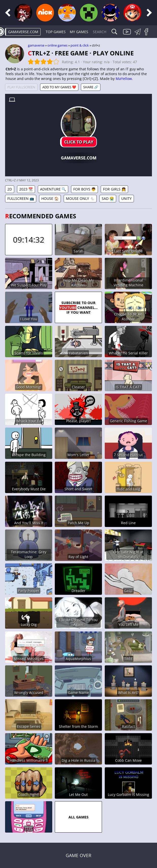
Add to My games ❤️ (59, 87)
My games (79, 32)
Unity (126, 198)
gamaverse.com (23, 32)
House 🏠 (50, 198)
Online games (57, 45)
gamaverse (36, 45)
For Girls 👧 (114, 189)
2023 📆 (26, 189)
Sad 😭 (108, 198)
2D (10, 189)
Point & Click (80, 45)
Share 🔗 (91, 87)
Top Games (56, 32)
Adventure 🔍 (53, 189)
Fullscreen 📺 (21, 198)
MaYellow (124, 79)
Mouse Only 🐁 (80, 198)
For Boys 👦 (84, 189)
